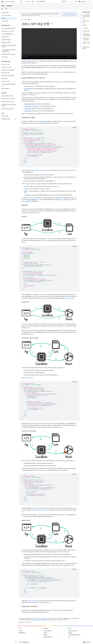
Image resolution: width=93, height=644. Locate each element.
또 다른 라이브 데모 (32, 601)
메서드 (34, 200)
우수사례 (28, 2)
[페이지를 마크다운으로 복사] (52, 24)
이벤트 (43, 121)
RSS (69, 637)
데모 (23, 508)
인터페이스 (31, 61)
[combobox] (67, 2)
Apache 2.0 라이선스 (71, 618)
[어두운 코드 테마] (74, 127)
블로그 (33, 2)
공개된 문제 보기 (22, 633)
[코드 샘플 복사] (76, 127)
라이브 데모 (31, 378)
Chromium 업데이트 (48, 631)
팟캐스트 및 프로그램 (48, 637)
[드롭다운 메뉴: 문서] (23, 2)
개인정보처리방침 (25, 642)
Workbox (9, 6)
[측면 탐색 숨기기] (16, 642)
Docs (3, 6)
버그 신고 (21, 631)
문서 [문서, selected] (21, 2)
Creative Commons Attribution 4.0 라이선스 (43, 618)
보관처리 (45, 635)
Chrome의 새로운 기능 (41, 2)
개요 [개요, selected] (2, 8)
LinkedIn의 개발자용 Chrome (74, 635)
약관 (20, 642)
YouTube (70, 633)
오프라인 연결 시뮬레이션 (40, 510)
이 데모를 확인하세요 (70, 298)
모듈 (6, 8)
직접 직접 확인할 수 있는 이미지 (38, 170)
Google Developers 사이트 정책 (37, 620)
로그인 (90, 2)
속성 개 (38, 184)
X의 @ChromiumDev (73, 631)
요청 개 (65, 200)
